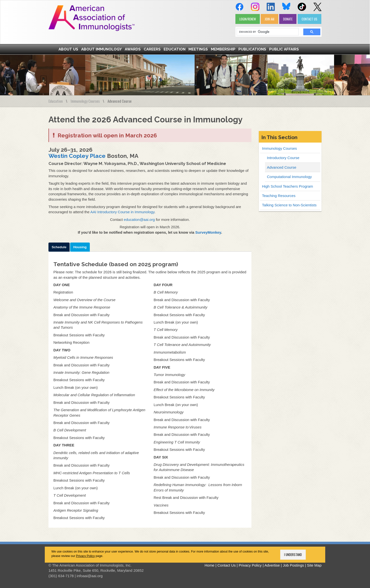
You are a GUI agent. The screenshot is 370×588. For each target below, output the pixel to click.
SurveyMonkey (208, 232)
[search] (266, 32)
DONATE (288, 19)
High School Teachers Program (287, 186)
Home (209, 565)
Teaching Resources (279, 196)
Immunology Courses (85, 101)
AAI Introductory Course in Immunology (122, 212)
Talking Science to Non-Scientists (289, 205)
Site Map (314, 565)
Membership (223, 49)
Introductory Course (283, 158)
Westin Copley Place (77, 156)
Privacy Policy (85, 556)
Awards (133, 49)
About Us (68, 49)
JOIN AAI (270, 19)
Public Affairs (284, 49)
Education (175, 49)
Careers (152, 49)
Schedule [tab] (59, 247)
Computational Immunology (289, 177)
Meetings (198, 49)
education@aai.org (139, 220)
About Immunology (101, 49)
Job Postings (293, 565)
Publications (252, 49)
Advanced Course (282, 167)
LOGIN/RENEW (248, 19)
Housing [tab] (80, 247)
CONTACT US (309, 19)
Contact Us (227, 565)
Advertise (272, 565)
